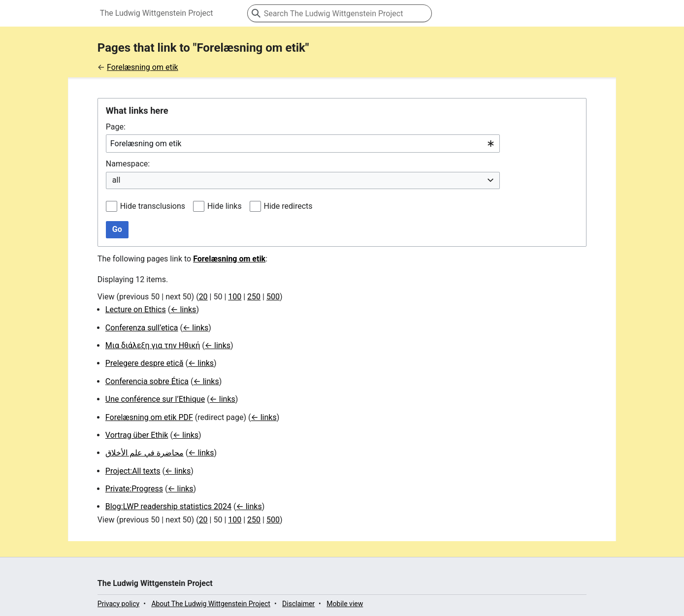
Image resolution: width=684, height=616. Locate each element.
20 (203, 297)
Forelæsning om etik (143, 67)
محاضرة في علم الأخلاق (145, 453)
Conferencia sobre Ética (147, 381)
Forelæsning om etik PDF (149, 417)
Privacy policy (118, 604)
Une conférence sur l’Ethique (155, 399)
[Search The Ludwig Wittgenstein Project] (340, 13)
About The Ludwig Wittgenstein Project (211, 604)
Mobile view (345, 604)
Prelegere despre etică (145, 363)
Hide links (225, 206)
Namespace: (128, 164)
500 (273, 297)
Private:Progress (134, 489)
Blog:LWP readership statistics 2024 (168, 506)
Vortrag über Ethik (137, 435)
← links (183, 309)
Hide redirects (288, 206)
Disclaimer (298, 604)
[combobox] (303, 144)
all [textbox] (116, 180)
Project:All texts (133, 471)
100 (235, 297)
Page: (116, 127)
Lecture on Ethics (136, 309)
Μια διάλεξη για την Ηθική (153, 345)
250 (254, 297)
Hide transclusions (153, 206)
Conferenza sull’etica (142, 328)
